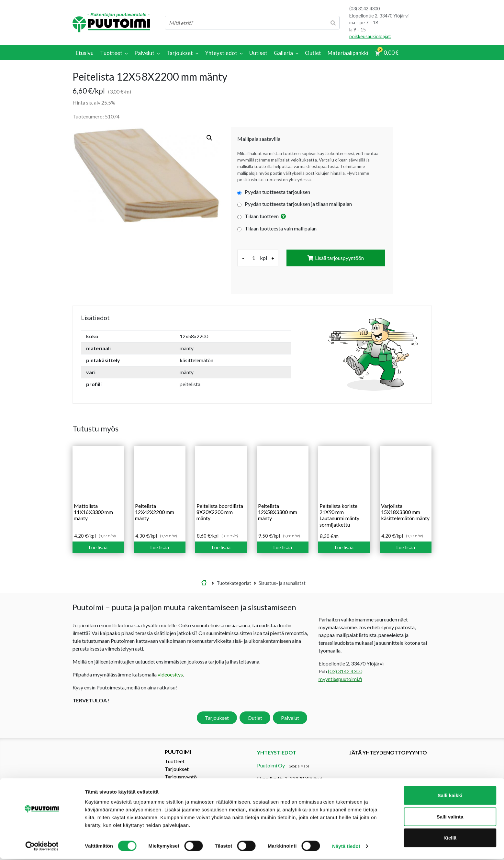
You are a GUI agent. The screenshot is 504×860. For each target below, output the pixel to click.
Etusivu (204, 583)
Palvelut (290, 718)
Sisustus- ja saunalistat (282, 583)
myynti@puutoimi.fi (340, 679)
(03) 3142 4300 (364, 9)
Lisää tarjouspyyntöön (339, 258)
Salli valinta (450, 818)
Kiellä (450, 839)
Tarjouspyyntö (181, 777)
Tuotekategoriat (234, 583)
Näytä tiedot (346, 847)
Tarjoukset (217, 718)
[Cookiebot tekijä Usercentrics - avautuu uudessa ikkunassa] (42, 847)
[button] (209, 138)
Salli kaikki (450, 796)
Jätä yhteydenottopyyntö (388, 752)
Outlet (255, 718)
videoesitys (170, 674)
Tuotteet (175, 761)
